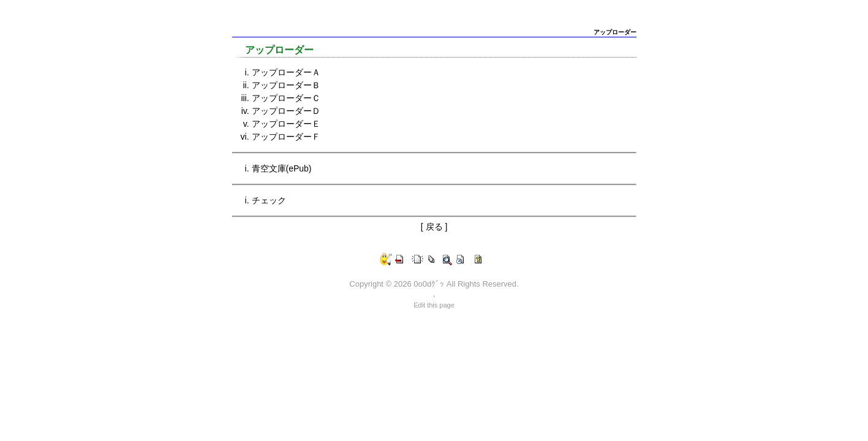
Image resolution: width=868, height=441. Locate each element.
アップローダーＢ (286, 85)
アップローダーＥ (286, 124)
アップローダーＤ (286, 111)
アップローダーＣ (286, 98)
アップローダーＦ (286, 137)
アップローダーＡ (286, 72)
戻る (434, 227)
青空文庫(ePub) (282, 168)
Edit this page (434, 305)
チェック (269, 200)
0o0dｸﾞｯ (429, 284)
